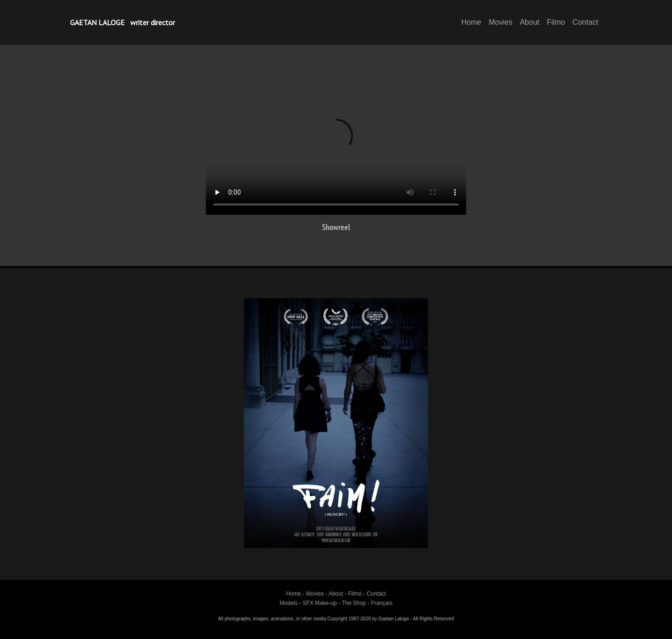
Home (472, 22)
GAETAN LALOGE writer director (122, 22)
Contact (585, 22)
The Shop (354, 603)
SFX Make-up (319, 603)
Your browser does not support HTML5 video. (336, 141)
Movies (500, 22)
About (530, 22)
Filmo (556, 22)
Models (289, 603)
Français (382, 603)
